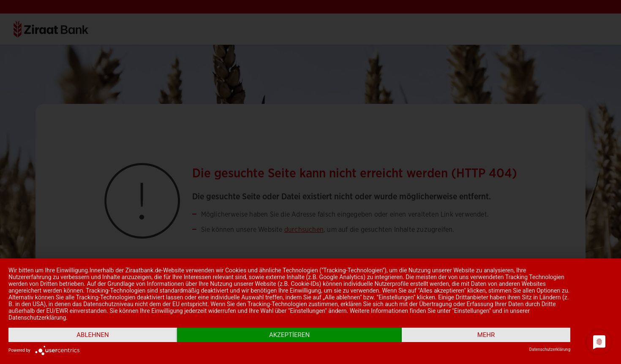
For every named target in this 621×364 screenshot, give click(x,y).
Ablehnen (93, 335)
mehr (486, 335)
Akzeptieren (289, 335)
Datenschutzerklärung (550, 349)
